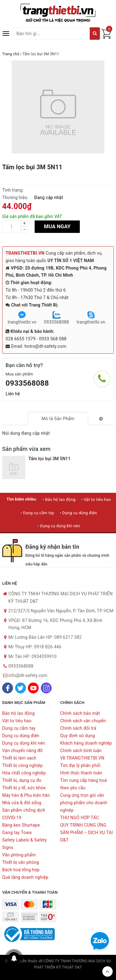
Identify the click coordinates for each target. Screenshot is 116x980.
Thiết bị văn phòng (21, 862)
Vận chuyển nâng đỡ (22, 751)
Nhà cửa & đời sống (22, 803)
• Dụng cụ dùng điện (78, 513)
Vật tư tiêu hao (17, 721)
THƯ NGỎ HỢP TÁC (80, 818)
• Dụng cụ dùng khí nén (59, 526)
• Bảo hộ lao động (59, 499)
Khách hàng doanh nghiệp (86, 743)
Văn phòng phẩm (19, 855)
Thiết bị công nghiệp (22, 765)
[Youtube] (33, 688)
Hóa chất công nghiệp (24, 773)
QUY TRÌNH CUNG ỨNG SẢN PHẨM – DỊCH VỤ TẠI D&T (87, 833)
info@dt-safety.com (28, 675)
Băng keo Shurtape (21, 825)
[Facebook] (8, 688)
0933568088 (27, 383)
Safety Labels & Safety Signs (24, 844)
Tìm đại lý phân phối (80, 765)
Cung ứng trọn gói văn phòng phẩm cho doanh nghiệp (84, 803)
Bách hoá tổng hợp (21, 870)
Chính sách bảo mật (80, 713)
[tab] (58, 419)
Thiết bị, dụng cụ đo (22, 780)
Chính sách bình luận (81, 751)
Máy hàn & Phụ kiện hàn (26, 795)
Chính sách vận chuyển (83, 721)
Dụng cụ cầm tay (19, 728)
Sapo (58, 973)
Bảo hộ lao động (18, 713)
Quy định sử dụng (78, 736)
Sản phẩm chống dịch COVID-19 (24, 814)
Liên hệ (13, 394)
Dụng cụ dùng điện (21, 736)
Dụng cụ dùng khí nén (24, 743)
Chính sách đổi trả (78, 728)
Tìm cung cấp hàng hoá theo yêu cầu (84, 784)
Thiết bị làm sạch (19, 758)
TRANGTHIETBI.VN (25, 253)
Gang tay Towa (17, 833)
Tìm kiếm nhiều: (22, 499)
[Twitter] (21, 688)
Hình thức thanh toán (81, 773)
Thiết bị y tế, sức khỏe (24, 788)
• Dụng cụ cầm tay (37, 513)
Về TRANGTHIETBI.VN (82, 758)
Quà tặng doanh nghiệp (25, 877)
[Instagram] (46, 688)
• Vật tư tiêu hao (96, 499)
